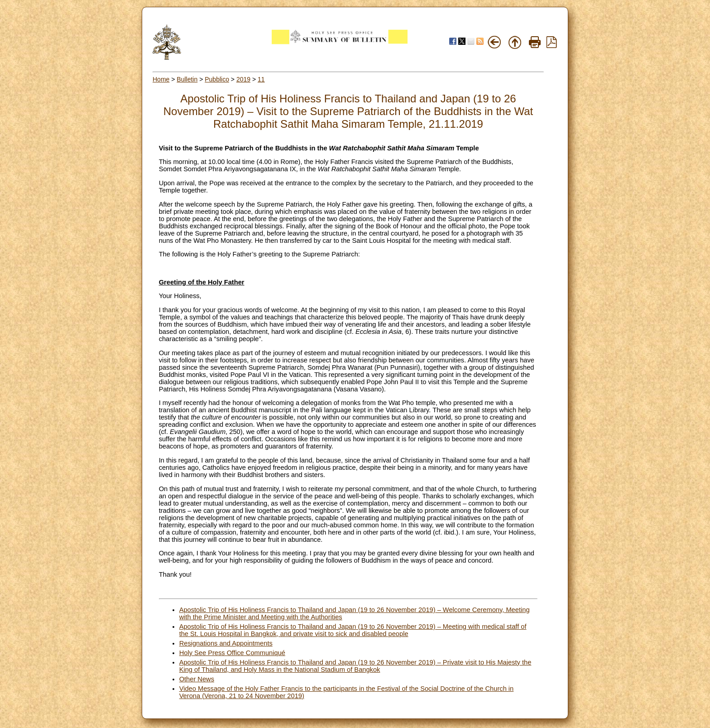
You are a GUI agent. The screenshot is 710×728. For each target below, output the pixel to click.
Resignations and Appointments (226, 643)
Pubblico (217, 79)
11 (261, 79)
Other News (197, 679)
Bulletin (187, 79)
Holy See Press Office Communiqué (232, 653)
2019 (243, 79)
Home (161, 79)
